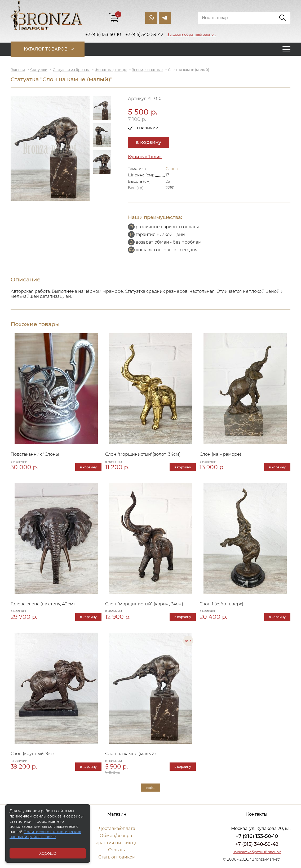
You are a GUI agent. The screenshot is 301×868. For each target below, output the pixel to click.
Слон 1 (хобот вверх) (221, 604)
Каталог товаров (46, 49)
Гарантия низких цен (117, 843)
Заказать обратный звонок (192, 34)
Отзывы (117, 850)
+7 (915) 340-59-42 (257, 844)
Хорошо (48, 853)
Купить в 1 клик (145, 157)
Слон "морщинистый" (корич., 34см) (144, 604)
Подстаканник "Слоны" (36, 454)
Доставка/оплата (117, 828)
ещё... (150, 787)
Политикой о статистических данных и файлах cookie (45, 834)
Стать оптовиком (117, 857)
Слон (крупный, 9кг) (32, 754)
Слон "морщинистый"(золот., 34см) (143, 454)
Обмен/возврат (117, 836)
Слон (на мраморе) (220, 454)
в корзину (149, 142)
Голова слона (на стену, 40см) (43, 604)
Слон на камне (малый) (130, 754)
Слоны (172, 169)
